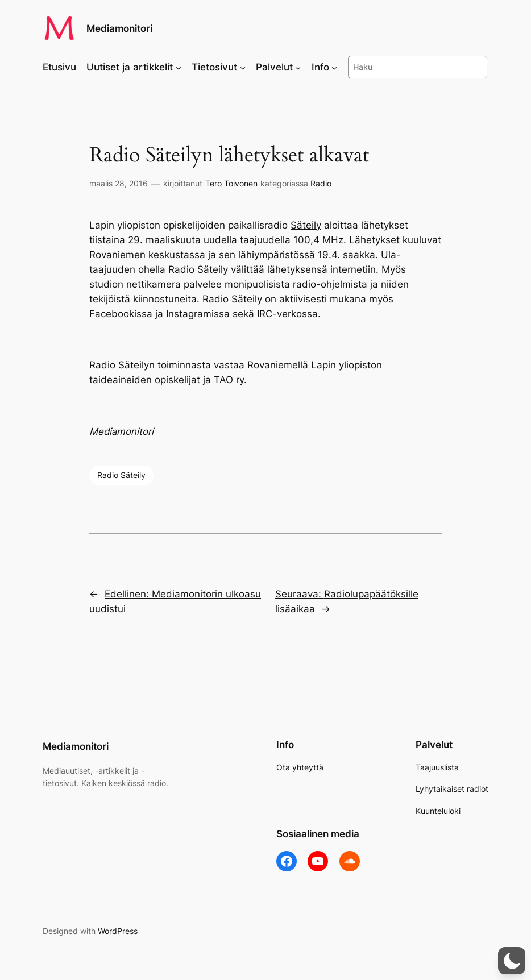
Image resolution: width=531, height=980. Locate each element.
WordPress (118, 931)
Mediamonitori (119, 28)
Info (285, 745)
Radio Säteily (121, 475)
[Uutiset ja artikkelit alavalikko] (179, 67)
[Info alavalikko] (334, 67)
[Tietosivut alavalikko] (243, 67)
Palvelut (434, 745)
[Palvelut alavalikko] (298, 67)
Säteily (306, 225)
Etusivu (59, 67)
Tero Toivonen (231, 183)
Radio (321, 183)
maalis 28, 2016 (119, 183)
